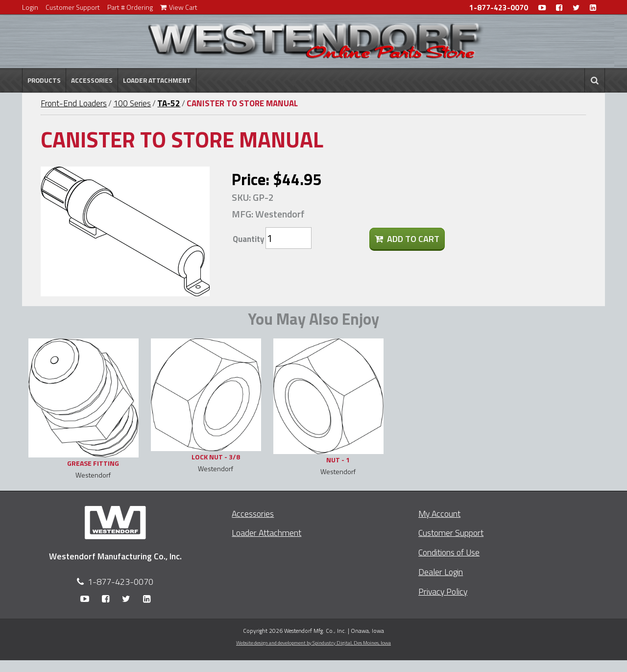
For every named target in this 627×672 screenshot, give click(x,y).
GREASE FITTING (93, 463)
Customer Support (73, 7)
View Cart (179, 7)
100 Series (132, 103)
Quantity (248, 239)
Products (44, 80)
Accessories (92, 80)
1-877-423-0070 (499, 8)
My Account (439, 514)
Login (30, 7)
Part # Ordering (130, 7)
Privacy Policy (443, 591)
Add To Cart (407, 239)
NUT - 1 (338, 460)
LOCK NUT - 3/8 (216, 457)
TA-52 (169, 103)
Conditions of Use (449, 552)
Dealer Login (441, 572)
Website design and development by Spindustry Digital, (313, 643)
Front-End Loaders (74, 103)
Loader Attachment (157, 80)
